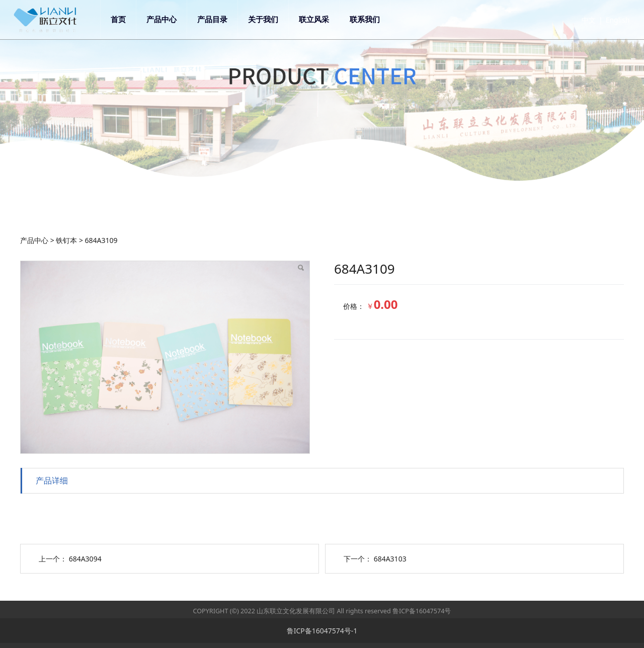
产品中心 (169, 19)
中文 (581, 20)
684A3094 (85, 559)
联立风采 (321, 19)
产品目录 (220, 19)
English (610, 20)
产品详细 (52, 480)
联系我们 (372, 19)
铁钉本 (66, 240)
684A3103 (390, 559)
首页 (126, 19)
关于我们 (271, 19)
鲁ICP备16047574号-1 (322, 631)
